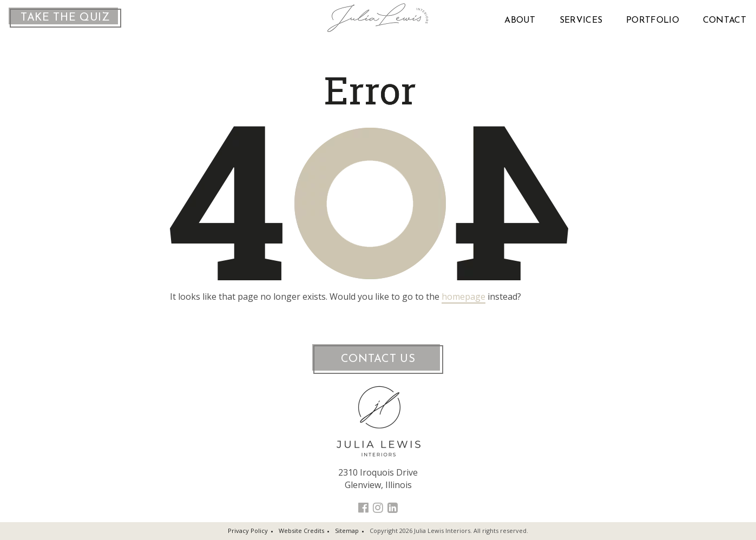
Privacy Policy (248, 531)
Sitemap (347, 531)
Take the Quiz (65, 18)
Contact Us (378, 359)
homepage (464, 297)
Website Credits (301, 531)
